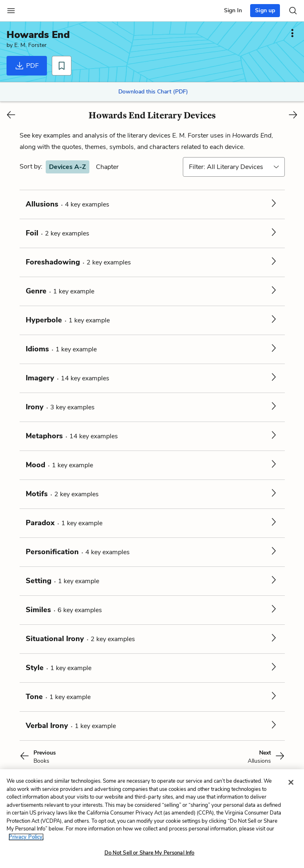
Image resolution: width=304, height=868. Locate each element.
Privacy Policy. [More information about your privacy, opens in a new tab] (26, 837)
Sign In (233, 10)
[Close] (291, 782)
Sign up (265, 10)
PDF (27, 66)
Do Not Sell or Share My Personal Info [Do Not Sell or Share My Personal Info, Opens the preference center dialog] (150, 853)
